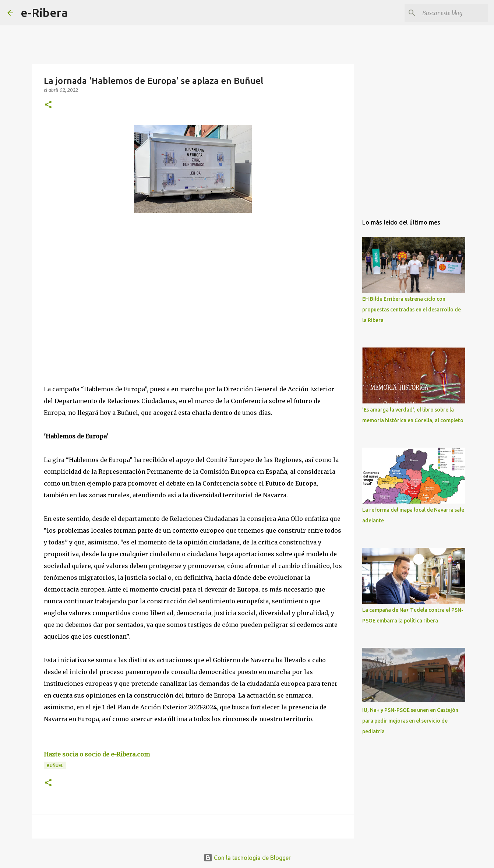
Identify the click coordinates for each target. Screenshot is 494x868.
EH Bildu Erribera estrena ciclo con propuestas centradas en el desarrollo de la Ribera (412, 310)
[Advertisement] (99, 286)
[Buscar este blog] (449, 13)
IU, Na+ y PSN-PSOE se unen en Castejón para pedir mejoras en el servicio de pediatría (410, 721)
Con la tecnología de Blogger (247, 858)
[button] (48, 105)
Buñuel (55, 765)
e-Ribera (44, 13)
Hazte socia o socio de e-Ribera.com (97, 754)
